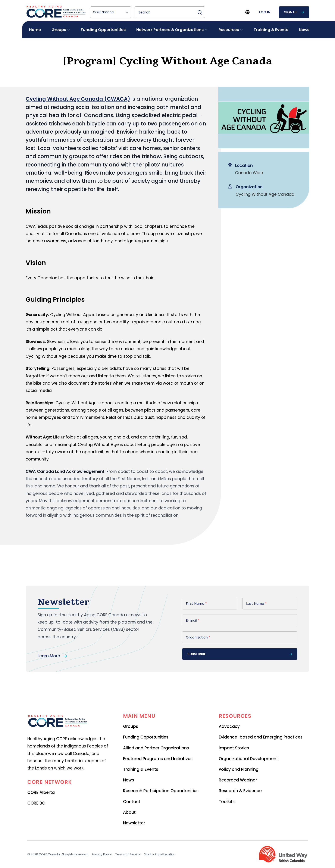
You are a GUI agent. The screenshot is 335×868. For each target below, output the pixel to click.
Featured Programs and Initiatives (158, 759)
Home (35, 30)
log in (265, 12)
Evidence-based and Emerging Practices (261, 737)
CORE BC (36, 803)
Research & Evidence (240, 791)
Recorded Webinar (238, 780)
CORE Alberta (41, 792)
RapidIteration (165, 854)
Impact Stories (234, 748)
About (129, 812)
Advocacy (229, 726)
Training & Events (271, 30)
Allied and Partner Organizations (156, 748)
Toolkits (227, 802)
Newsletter (134, 823)
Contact (132, 802)
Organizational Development (248, 759)
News (304, 30)
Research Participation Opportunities (161, 791)
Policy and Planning (239, 769)
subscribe (240, 654)
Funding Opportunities (103, 30)
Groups (131, 726)
